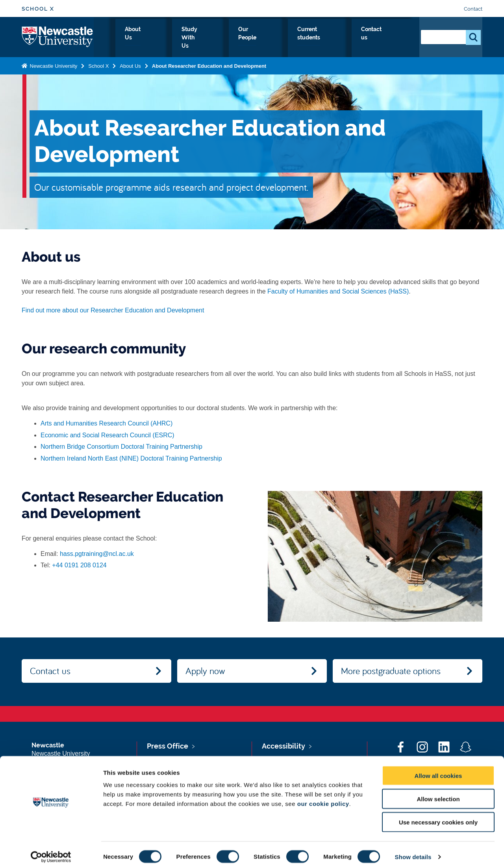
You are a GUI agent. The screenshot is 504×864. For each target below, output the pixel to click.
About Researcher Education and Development (209, 64)
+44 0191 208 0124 (79, 565)
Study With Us (229, 38)
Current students (336, 38)
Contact (473, 9)
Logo (58, 36)
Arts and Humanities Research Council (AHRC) (107, 423)
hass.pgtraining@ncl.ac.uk (97, 554)
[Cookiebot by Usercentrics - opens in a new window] (51, 849)
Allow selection (438, 791)
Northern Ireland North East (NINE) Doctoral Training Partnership (131, 458)
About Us (181, 38)
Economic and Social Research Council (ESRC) (107, 435)
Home (145, 38)
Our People (280, 38)
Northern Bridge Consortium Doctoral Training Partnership (121, 447)
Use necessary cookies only (438, 814)
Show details (413, 848)
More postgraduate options (391, 671)
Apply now (205, 671)
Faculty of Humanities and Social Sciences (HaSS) (338, 291)
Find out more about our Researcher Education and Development (113, 310)
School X (38, 9)
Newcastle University (53, 64)
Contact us (390, 38)
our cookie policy (323, 795)
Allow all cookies (438, 767)
